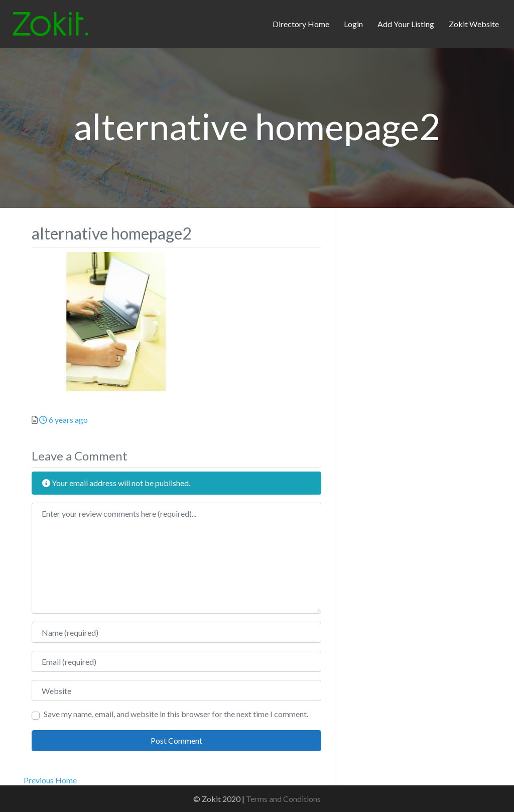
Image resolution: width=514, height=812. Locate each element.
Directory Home (301, 24)
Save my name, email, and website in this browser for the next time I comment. (176, 714)
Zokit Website (474, 24)
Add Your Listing (406, 24)
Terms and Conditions (283, 799)
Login (353, 24)
